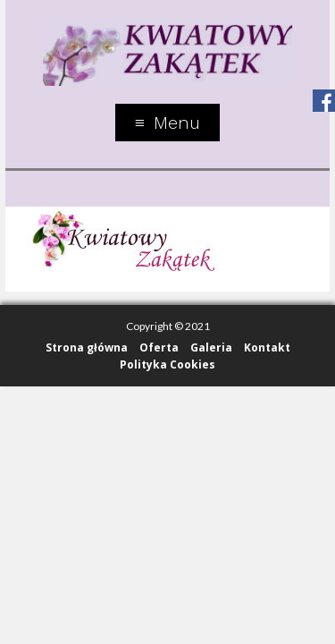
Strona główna (87, 347)
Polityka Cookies (167, 364)
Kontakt (267, 347)
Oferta (159, 347)
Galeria (211, 347)
